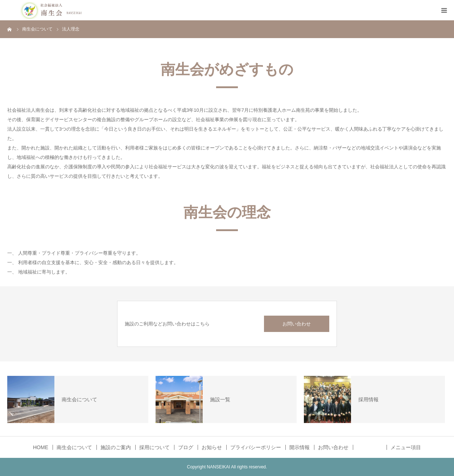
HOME (41, 447)
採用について (154, 447)
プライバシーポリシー (256, 447)
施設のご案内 (116, 447)
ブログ (186, 447)
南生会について (74, 447)
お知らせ (212, 447)
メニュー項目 (406, 447)
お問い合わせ (297, 324)
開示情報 (300, 447)
